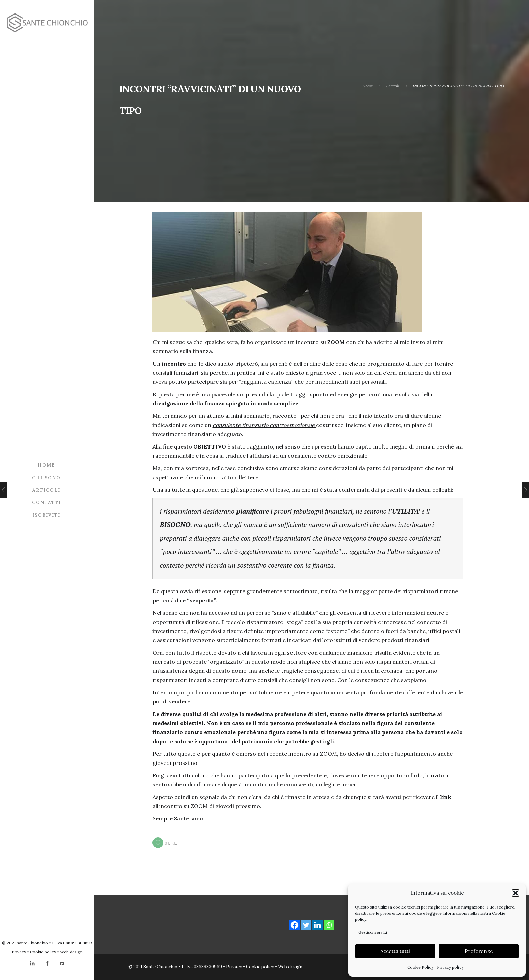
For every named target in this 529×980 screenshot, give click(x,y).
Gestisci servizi (373, 932)
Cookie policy (43, 952)
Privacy (19, 952)
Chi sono (46, 478)
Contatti (47, 503)
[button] (516, 893)
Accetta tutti (395, 951)
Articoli (46, 490)
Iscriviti (46, 515)
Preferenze (479, 951)
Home (47, 465)
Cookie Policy (420, 967)
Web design (71, 952)
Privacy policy (450, 967)
